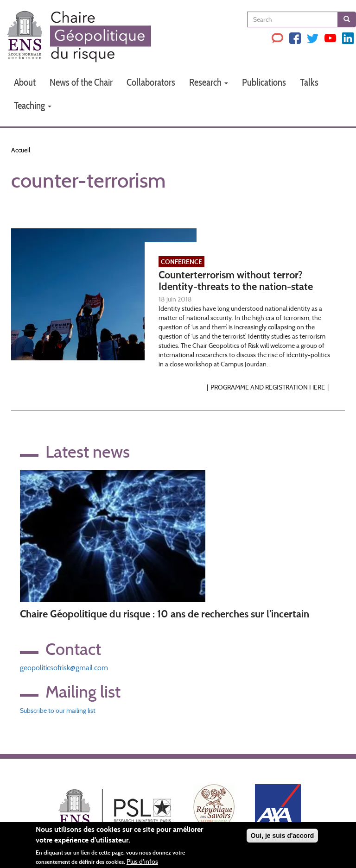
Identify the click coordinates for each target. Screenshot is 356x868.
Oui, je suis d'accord (282, 838)
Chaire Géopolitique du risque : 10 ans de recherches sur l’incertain (165, 614)
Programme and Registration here (268, 387)
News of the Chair (81, 82)
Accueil (21, 150)
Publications (264, 82)
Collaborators (151, 82)
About (25, 82)
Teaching (33, 105)
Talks (309, 82)
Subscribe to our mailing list (58, 711)
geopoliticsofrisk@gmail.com (64, 668)
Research (209, 82)
